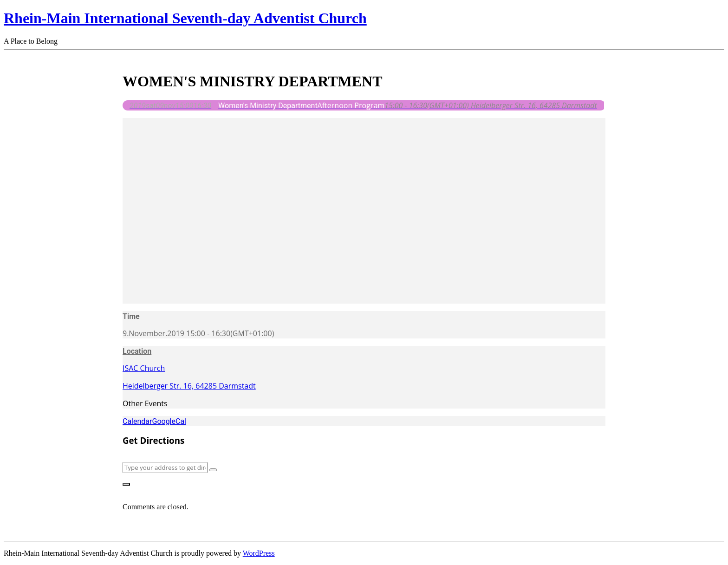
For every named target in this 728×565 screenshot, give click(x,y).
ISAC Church (144, 368)
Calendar (137, 421)
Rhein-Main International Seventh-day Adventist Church (185, 18)
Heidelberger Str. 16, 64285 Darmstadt (189, 386)
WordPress (259, 553)
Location (137, 351)
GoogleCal (169, 421)
